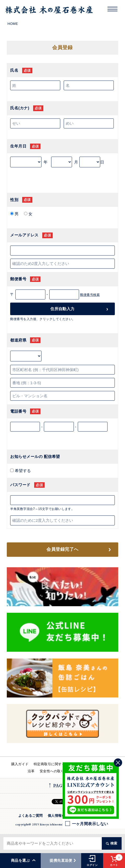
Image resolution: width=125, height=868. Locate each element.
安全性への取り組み (55, 771)
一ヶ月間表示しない (87, 824)
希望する (22, 471)
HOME (13, 24)
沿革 (31, 771)
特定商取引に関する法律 (53, 764)
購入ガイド (20, 764)
